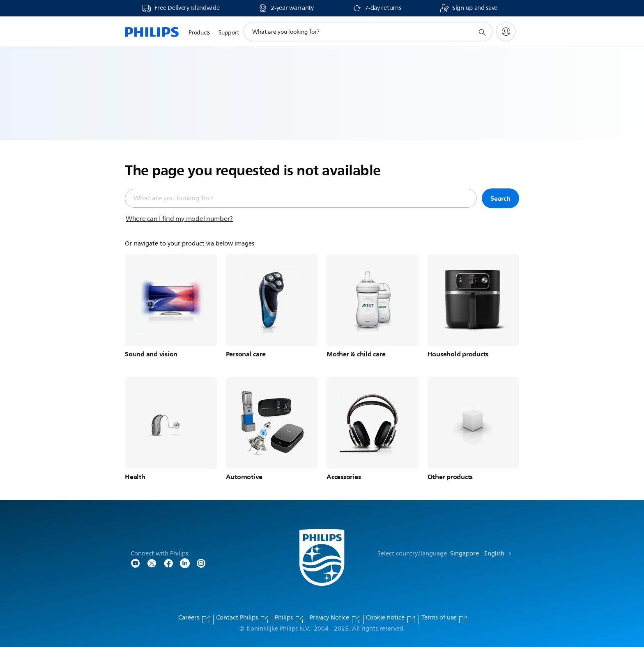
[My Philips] (506, 32)
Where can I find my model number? (179, 219)
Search (500, 198)
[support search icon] (482, 32)
